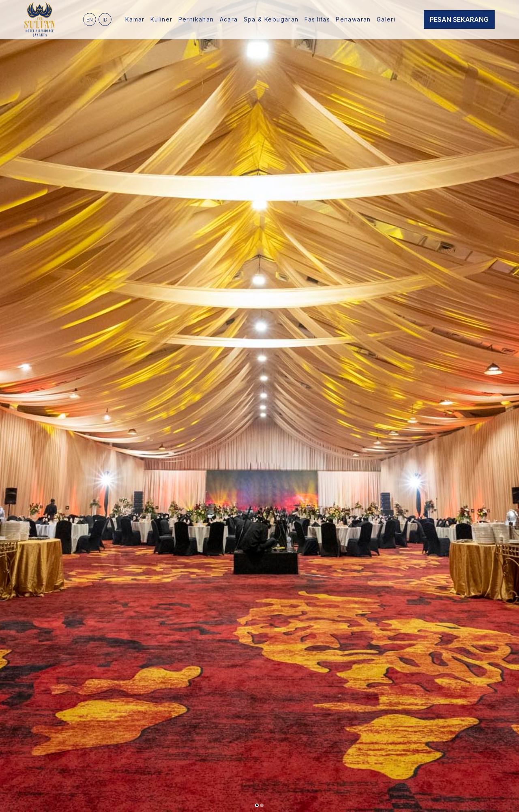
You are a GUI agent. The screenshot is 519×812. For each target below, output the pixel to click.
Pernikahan (196, 19)
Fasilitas (317, 19)
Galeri (386, 19)
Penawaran (353, 19)
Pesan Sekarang (459, 19)
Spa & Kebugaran (271, 19)
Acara (229, 19)
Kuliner (162, 19)
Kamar (135, 19)
